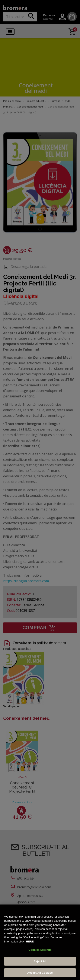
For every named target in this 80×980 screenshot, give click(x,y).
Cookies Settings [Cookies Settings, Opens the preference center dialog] (40, 950)
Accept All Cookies (40, 973)
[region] (40, 942)
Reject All (40, 961)
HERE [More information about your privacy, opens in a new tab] (30, 942)
